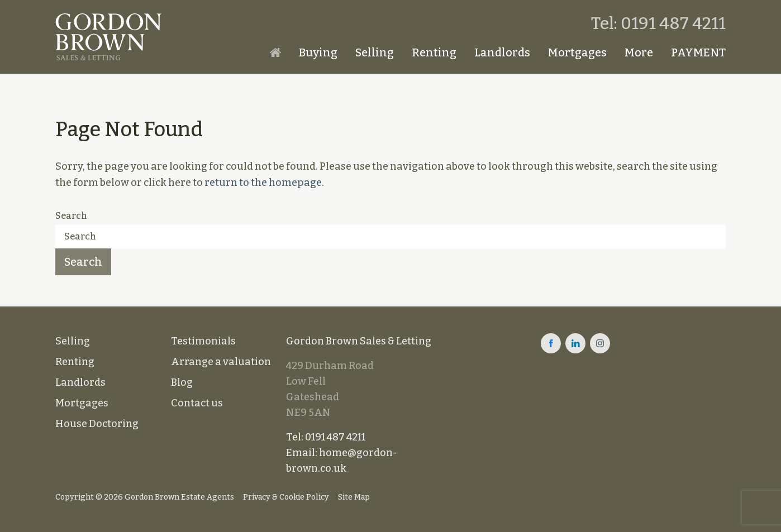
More (639, 52)
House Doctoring (97, 424)
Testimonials (203, 341)
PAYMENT (698, 52)
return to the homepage (263, 183)
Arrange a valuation (221, 362)
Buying (318, 52)
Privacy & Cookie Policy (286, 497)
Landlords (502, 52)
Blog (182, 382)
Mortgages (577, 52)
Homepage (275, 52)
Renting (434, 52)
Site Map (354, 497)
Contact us (197, 403)
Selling (375, 52)
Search (71, 216)
